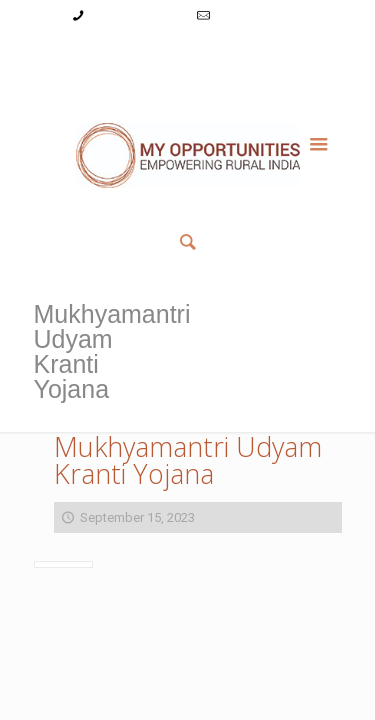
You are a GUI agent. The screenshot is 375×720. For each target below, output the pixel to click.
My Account (72, 53)
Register (190, 53)
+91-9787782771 (136, 15)
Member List (187, 74)
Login (135, 53)
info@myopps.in (260, 15)
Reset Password (276, 53)
